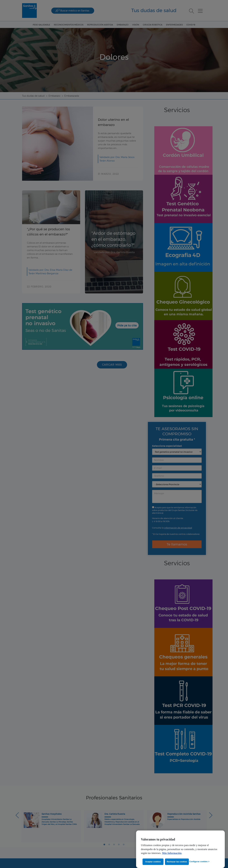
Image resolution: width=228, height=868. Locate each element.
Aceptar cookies (153, 862)
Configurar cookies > (199, 861)
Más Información (172, 853)
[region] (180, 849)
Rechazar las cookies (177, 862)
